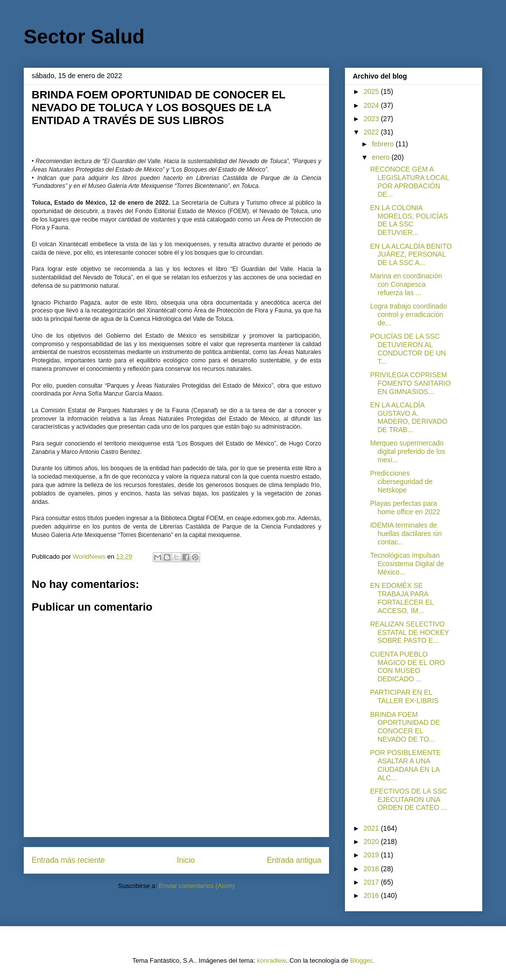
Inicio (186, 860)
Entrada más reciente (68, 860)
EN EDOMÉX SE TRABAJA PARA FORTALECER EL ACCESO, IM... (402, 598)
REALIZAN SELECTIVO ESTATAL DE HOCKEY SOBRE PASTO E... (410, 632)
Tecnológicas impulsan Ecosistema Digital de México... (407, 564)
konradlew (272, 960)
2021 (372, 828)
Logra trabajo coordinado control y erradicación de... (409, 314)
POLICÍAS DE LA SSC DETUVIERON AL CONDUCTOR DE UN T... (408, 349)
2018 (372, 869)
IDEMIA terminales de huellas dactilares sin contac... (406, 534)
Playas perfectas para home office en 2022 (405, 508)
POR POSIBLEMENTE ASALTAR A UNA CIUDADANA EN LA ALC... (405, 765)
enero (381, 157)
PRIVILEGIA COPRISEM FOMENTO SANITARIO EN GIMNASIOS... (410, 383)
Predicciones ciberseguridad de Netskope (401, 482)
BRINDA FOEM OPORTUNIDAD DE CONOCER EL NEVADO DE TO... (405, 727)
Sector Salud (84, 37)
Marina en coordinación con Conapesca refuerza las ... (406, 284)
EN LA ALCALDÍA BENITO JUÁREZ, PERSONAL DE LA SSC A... (411, 255)
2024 (372, 105)
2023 (372, 119)
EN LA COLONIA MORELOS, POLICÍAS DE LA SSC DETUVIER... (409, 220)
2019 (372, 855)
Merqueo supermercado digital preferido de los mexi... (408, 451)
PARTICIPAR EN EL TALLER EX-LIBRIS (404, 696)
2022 (372, 132)
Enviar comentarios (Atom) (197, 886)
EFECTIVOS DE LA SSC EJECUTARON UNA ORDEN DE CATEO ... (409, 800)
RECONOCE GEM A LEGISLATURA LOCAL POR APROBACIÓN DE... (409, 181)
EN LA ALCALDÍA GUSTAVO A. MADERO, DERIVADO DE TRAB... (409, 417)
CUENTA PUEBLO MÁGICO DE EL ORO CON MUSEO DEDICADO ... (407, 667)
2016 (372, 895)
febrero (383, 144)
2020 (372, 842)
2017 (372, 882)
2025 (372, 91)
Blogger (361, 960)
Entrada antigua (294, 860)
